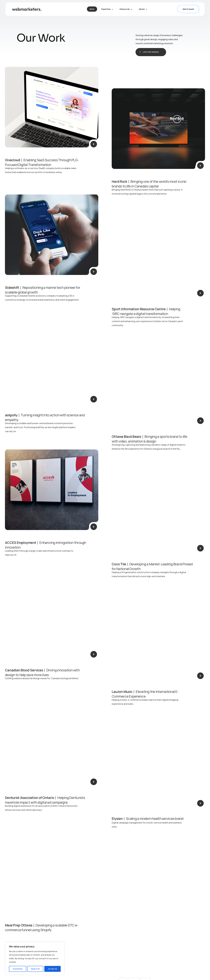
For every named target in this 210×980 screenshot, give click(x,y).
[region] (35, 958)
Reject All (35, 969)
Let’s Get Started (151, 52)
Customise (18, 969)
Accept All (52, 969)
